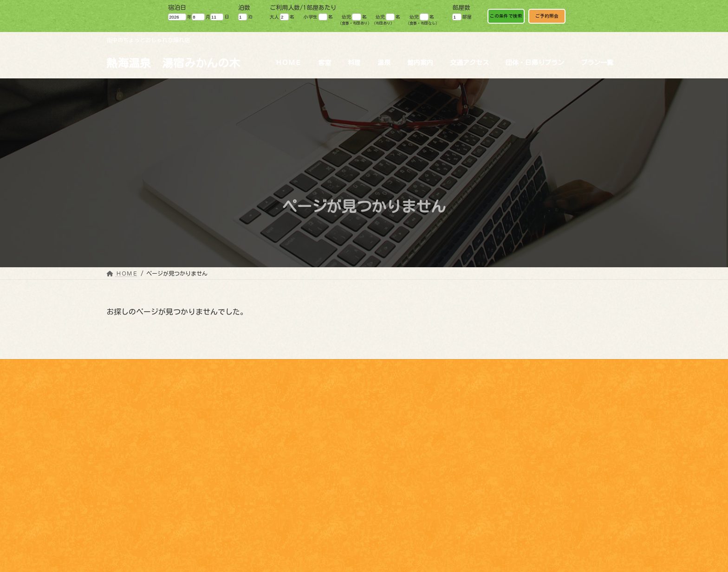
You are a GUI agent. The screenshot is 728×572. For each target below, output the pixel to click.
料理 (120, 495)
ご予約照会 (547, 16)
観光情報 (385, 368)
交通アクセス (131, 545)
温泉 (120, 505)
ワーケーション (573, 368)
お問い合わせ (517, 368)
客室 (120, 485)
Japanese (638, 378)
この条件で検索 (506, 16)
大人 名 (282, 17)
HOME (120, 475)
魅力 (422, 368)
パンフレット (464, 368)
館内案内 (126, 515)
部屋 (462, 17)
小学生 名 (318, 17)
